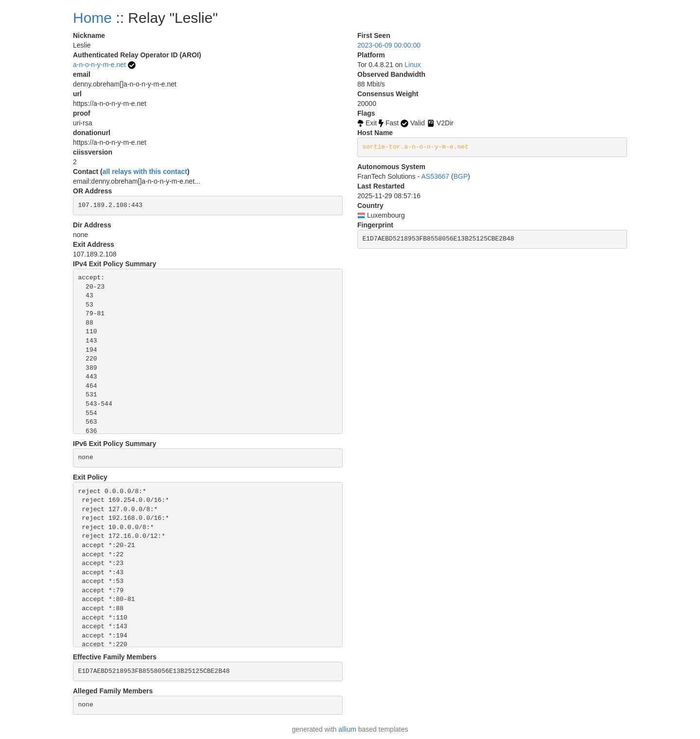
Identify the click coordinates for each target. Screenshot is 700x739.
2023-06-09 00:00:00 (389, 45)
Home (92, 18)
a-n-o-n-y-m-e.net (99, 65)
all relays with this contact (145, 172)
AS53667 (436, 176)
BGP (461, 176)
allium (347, 729)
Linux (412, 65)
